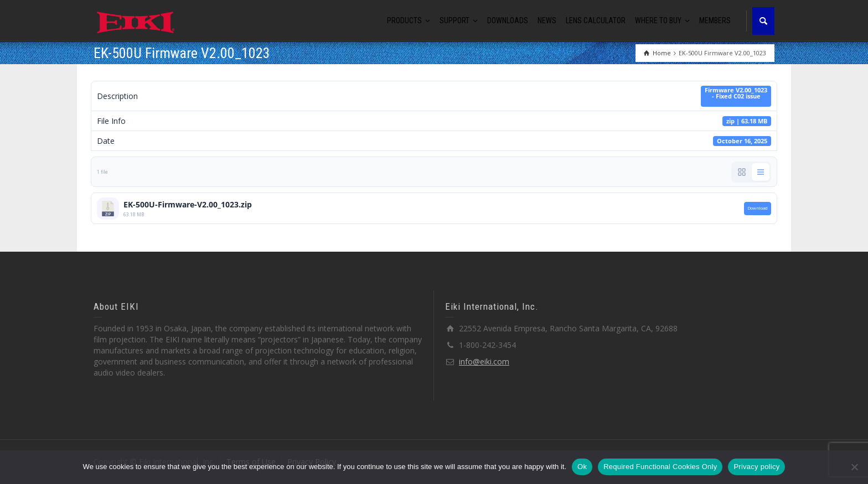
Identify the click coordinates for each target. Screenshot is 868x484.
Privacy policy (756, 467)
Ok (582, 467)
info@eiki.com (484, 361)
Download (758, 208)
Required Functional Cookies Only (660, 467)
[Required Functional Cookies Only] (854, 467)
